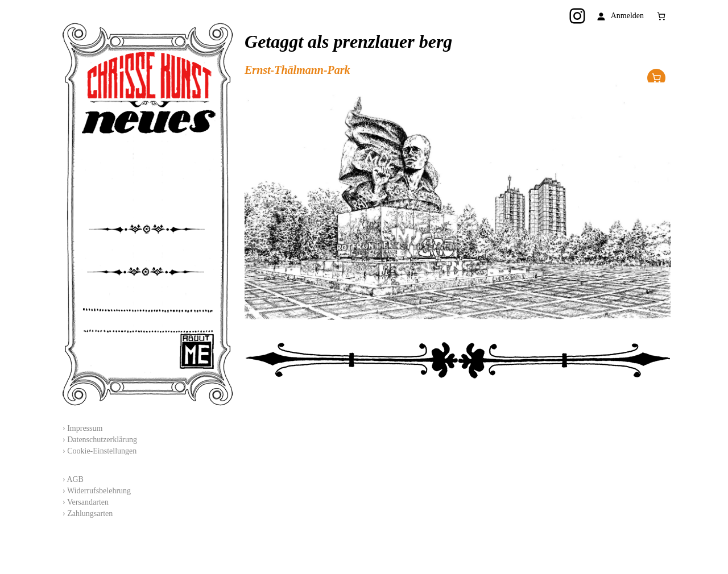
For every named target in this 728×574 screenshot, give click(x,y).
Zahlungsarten (90, 513)
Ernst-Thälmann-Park (297, 70)
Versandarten (88, 502)
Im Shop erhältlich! (656, 78)
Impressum (85, 428)
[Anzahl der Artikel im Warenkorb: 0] (661, 16)
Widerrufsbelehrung (99, 491)
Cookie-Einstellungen (102, 451)
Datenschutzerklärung (102, 440)
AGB (75, 479)
